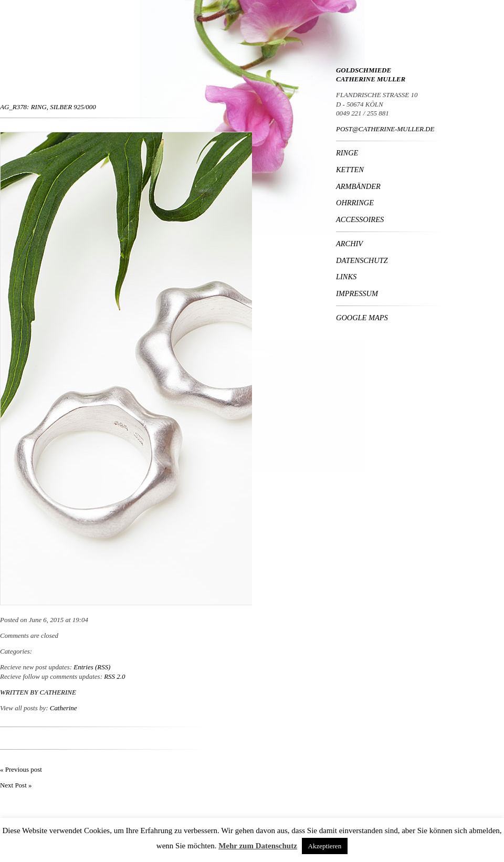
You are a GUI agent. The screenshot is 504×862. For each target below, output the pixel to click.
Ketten (350, 170)
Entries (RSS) (92, 667)
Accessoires (360, 219)
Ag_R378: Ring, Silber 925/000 (48, 107)
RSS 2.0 (114, 676)
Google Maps (362, 318)
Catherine (58, 692)
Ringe (347, 153)
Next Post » (16, 785)
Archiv (349, 244)
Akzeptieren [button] (325, 846)
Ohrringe (355, 203)
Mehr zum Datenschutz (258, 846)
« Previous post (21, 769)
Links (346, 277)
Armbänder (358, 186)
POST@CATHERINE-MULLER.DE (385, 129)
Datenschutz (362, 260)
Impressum (357, 293)
